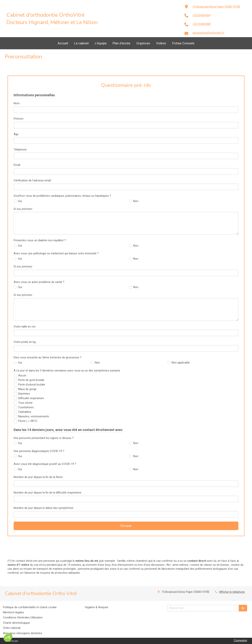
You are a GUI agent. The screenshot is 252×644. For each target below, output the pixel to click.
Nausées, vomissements (34, 416)
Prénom (19, 119)
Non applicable (180, 363)
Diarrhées (24, 394)
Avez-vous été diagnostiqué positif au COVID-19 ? (45, 464)
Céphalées (25, 412)
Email (17, 165)
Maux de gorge (27, 389)
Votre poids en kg (25, 342)
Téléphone (20, 150)
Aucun (22, 375)
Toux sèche (25, 403)
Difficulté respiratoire (31, 398)
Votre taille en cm (25, 327)
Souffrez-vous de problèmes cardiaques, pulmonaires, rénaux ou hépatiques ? (62, 196)
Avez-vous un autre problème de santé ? (39, 282)
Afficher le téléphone (232, 592)
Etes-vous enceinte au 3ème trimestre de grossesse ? (47, 357)
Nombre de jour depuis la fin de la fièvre (38, 477)
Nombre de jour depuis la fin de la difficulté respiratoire (47, 493)
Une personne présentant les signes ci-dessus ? (44, 438)
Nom (17, 103)
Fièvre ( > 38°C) (28, 421)
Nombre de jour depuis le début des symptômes (44, 508)
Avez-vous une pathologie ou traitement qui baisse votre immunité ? (56, 253)
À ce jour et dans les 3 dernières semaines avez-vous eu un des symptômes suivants (67, 371)
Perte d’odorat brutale (32, 385)
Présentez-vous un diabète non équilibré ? (40, 240)
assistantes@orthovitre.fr (208, 33)
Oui (20, 201)
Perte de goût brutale (31, 380)
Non (135, 201)
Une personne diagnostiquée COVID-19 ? (39, 451)
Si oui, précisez (23, 209)
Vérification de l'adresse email (32, 180)
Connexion (240, 640)
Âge (16, 134)
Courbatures (26, 407)
